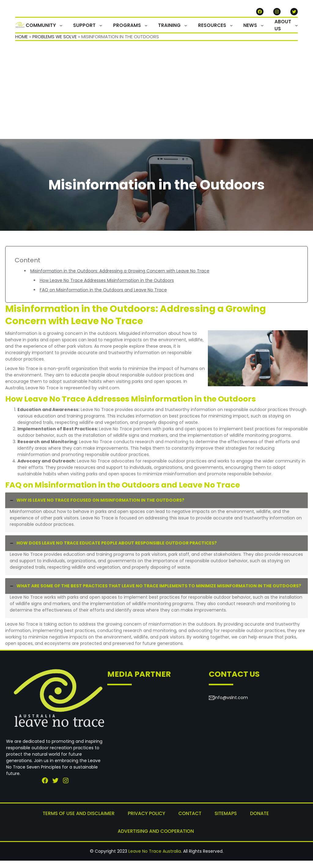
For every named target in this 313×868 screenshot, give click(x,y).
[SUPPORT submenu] (118, 30)
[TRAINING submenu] (196, 30)
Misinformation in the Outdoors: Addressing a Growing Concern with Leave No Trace (120, 280)
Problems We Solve (55, 45)
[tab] (156, 521)
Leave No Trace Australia (155, 859)
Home (22, 45)
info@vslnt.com (231, 706)
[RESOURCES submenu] (238, 30)
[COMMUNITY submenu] (81, 30)
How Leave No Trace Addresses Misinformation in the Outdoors (107, 289)
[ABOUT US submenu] (296, 30)
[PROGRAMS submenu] (159, 30)
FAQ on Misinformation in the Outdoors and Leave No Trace (103, 299)
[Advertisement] (156, 102)
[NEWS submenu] (265, 30)
